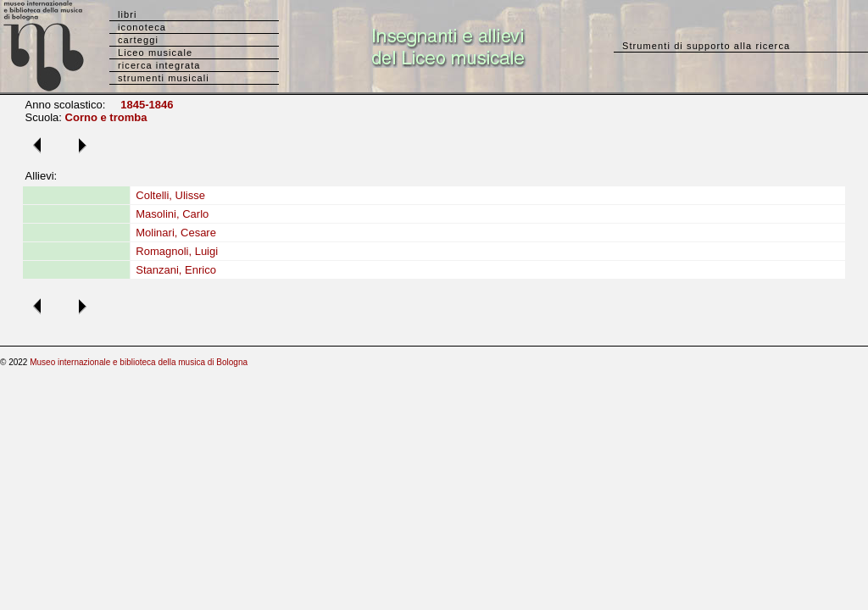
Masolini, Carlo (172, 214)
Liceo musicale (155, 53)
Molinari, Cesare (176, 233)
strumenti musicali (164, 78)
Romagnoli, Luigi (177, 251)
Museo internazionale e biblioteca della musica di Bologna (139, 362)
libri (128, 14)
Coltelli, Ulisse (170, 195)
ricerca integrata (159, 65)
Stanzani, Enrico (176, 270)
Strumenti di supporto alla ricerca (706, 46)
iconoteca (142, 27)
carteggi (138, 40)
